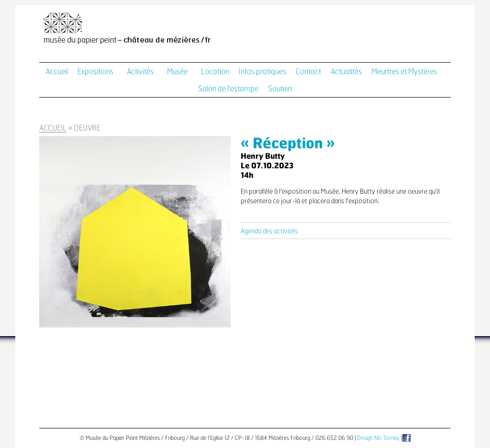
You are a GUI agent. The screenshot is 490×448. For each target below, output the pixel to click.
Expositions (95, 72)
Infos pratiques (262, 72)
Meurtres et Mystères (404, 72)
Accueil (57, 72)
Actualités (346, 72)
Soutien (280, 89)
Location (215, 72)
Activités (140, 72)
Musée (177, 72)
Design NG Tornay (378, 438)
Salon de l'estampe (228, 89)
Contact (308, 72)
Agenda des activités (269, 231)
